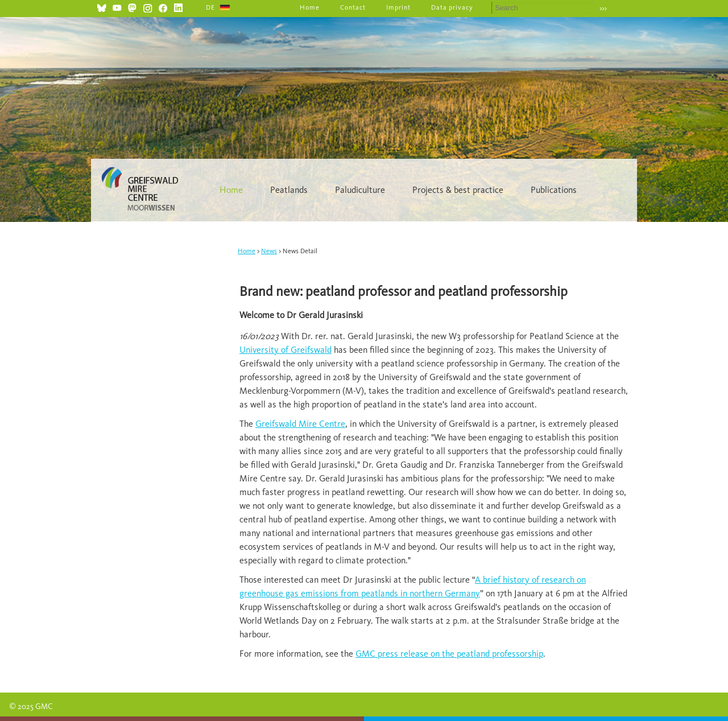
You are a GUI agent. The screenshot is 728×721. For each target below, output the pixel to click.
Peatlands (289, 190)
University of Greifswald (286, 350)
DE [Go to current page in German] (210, 7)
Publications (554, 190)
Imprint (398, 7)
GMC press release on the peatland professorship (449, 654)
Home (310, 7)
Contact (353, 7)
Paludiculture (360, 190)
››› (603, 8)
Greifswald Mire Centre (300, 424)
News (269, 251)
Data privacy (452, 7)
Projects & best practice (458, 190)
